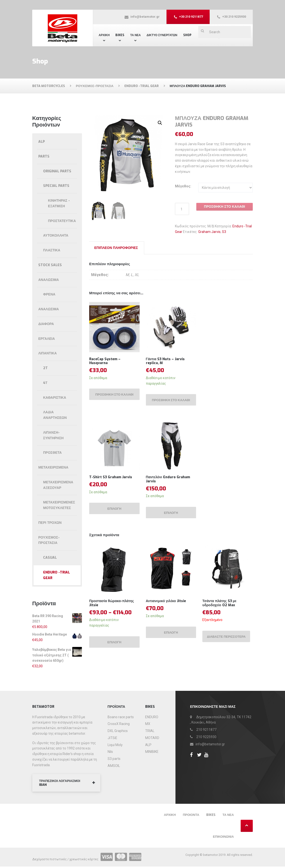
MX (148, 724)
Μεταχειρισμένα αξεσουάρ (58, 485)
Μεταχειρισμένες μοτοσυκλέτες (59, 505)
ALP (42, 142)
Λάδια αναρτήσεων (55, 415)
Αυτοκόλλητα (56, 235)
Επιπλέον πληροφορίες (116, 248)
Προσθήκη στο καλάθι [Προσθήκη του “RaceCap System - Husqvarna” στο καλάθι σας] (114, 397)
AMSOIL (114, 766)
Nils (110, 752)
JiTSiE (112, 738)
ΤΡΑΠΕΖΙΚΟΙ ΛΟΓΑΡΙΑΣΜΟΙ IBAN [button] (62, 784)
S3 (224, 232)
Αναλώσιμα (49, 280)
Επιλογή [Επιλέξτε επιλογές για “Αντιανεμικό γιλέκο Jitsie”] (171, 639)
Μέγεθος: (183, 186)
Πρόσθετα (52, 453)
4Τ (45, 383)
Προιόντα (191, 816)
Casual (50, 558)
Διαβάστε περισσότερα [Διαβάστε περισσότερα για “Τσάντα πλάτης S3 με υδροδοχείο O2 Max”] (219, 645)
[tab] (116, 248)
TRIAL (150, 731)
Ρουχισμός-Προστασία (49, 540)
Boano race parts (121, 717)
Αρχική (104, 35)
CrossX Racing (119, 724)
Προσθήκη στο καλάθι (225, 207)
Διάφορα (46, 324)
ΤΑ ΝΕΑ (135, 35)
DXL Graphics (118, 731)
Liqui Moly (115, 745)
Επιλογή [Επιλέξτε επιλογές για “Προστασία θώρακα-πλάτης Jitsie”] (114, 649)
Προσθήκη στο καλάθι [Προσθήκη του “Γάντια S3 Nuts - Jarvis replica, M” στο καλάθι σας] (171, 402)
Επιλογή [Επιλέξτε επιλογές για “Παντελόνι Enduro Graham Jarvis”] (171, 518)
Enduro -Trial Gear (56, 575)
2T (45, 368)
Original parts (57, 171)
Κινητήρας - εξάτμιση (59, 203)
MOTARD (152, 738)
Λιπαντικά (47, 353)
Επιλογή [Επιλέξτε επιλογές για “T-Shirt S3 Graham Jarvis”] (114, 514)
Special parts (56, 186)
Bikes (120, 35)
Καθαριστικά (55, 398)
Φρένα (49, 294)
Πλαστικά (52, 250)
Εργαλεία (47, 339)
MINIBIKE (152, 752)
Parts (44, 156)
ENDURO (152, 717)
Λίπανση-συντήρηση (53, 435)
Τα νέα (228, 816)
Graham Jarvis (209, 232)
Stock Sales (50, 265)
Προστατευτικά (62, 221)
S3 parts (114, 759)
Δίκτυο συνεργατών (162, 35)
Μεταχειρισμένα (53, 467)
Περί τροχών (50, 523)
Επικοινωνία (223, 838)
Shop (187, 35)
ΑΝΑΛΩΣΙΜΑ (49, 309)
